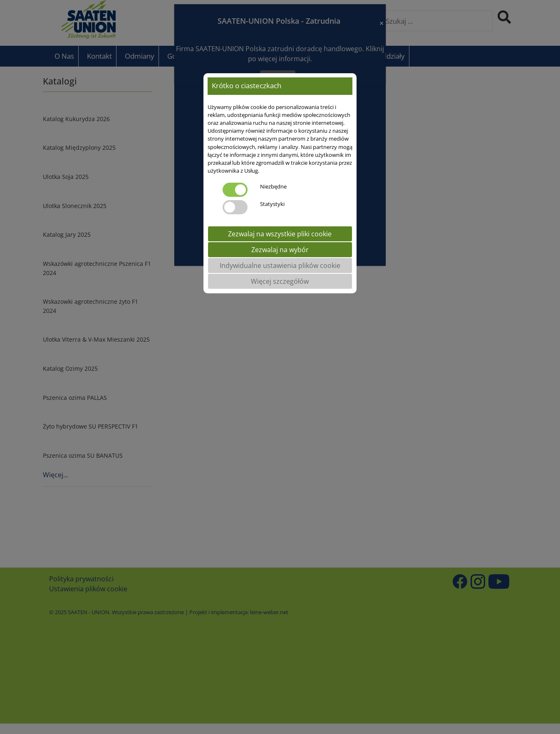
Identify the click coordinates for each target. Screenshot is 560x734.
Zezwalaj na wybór (280, 250)
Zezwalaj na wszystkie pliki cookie (280, 234)
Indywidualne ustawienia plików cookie (280, 265)
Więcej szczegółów (280, 281)
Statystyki (272, 204)
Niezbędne (273, 186)
